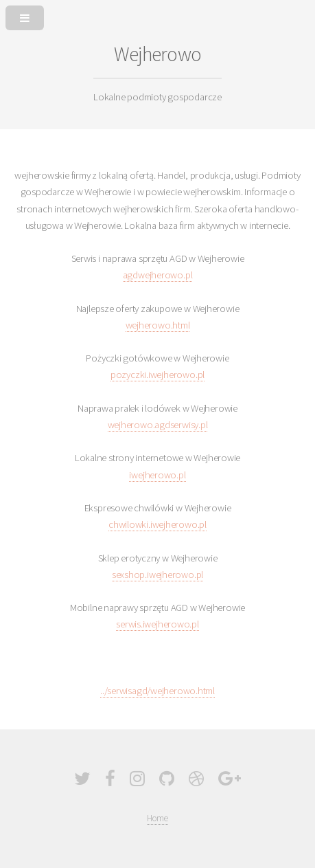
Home (157, 818)
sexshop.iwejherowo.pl (157, 575)
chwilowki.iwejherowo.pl (157, 524)
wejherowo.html (158, 325)
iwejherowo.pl (157, 475)
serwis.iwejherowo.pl (157, 624)
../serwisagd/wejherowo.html (157, 691)
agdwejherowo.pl (158, 275)
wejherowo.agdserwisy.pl (158, 425)
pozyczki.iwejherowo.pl (157, 375)
